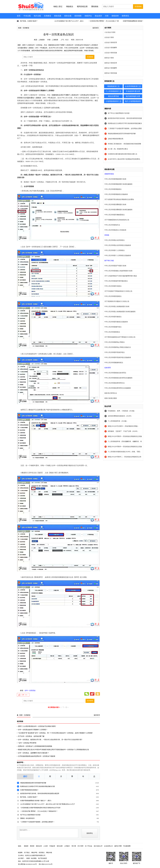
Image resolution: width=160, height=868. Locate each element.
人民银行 (67, 846)
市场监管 (52, 846)
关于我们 (27, 853)
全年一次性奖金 (30, 691)
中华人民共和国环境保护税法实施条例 (118, 357)
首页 (19, 16)
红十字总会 (89, 846)
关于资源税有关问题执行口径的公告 (117, 301)
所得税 (107, 235)
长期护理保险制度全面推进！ (30, 790)
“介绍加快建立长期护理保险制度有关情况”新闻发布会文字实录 (40, 808)
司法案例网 (127, 846)
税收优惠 (58, 16)
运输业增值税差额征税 (116, 139)
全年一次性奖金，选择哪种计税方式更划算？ (34, 753)
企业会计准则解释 (111, 48)
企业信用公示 (108, 846)
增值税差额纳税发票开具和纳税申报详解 (33, 783)
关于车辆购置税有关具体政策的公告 (117, 220)
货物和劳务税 (109, 174)
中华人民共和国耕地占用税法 (115, 342)
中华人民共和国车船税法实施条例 (116, 322)
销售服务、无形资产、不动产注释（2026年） (123, 431)
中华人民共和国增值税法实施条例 (116, 194)
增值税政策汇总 (113, 86)
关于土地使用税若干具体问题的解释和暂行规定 (121, 276)
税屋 (20, 28)
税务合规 (68, 16)
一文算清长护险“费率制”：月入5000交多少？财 (104, 21)
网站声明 (34, 853)
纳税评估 (88, 16)
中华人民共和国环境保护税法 (115, 352)
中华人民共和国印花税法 (113, 286)
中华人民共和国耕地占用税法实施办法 (118, 347)
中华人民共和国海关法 (112, 225)
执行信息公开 (98, 846)
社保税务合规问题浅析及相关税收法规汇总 (122, 154)
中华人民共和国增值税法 (113, 189)
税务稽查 (78, 16)
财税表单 (115, 16)
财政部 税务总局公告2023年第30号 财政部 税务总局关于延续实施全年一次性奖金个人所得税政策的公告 (53, 750)
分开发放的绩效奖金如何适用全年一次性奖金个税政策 (37, 756)
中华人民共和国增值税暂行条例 (115, 179)
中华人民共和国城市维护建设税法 (116, 281)
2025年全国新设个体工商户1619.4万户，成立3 (69, 21)
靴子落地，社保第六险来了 (29, 21)
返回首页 (96, 28)
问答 (107, 16)
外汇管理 (80, 846)
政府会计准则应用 (111, 63)
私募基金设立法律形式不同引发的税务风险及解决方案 (38, 786)
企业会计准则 (109, 37)
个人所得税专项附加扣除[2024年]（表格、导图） (125, 452)
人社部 (46, 846)
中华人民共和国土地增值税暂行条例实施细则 (120, 312)
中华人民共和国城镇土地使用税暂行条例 (118, 271)
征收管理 (108, 368)
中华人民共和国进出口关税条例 (115, 230)
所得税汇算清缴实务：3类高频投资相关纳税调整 (124, 144)
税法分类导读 (113, 96)
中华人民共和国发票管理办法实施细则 (118, 388)
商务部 (32, 846)
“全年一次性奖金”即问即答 (27, 743)
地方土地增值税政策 (133, 101)
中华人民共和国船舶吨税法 (114, 363)
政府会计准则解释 (111, 68)
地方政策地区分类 (133, 96)
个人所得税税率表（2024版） (118, 421)
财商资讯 (125, 16)
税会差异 (98, 16)
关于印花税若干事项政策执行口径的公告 (118, 291)
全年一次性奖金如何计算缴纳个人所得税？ (33, 730)
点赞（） (25, 695)
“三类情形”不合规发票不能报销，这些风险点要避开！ (37, 822)
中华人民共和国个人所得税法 (115, 250)
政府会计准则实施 (111, 73)
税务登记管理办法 (111, 393)
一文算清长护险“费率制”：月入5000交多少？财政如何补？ (39, 811)
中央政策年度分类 (133, 91)
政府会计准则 (109, 58)
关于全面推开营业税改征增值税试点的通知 (119, 199)
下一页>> (66, 707)
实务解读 (47, 16)
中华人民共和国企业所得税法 (115, 240)
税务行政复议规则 (111, 398)
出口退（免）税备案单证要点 (118, 149)
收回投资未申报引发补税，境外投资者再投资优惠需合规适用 (40, 793)
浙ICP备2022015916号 (46, 864)
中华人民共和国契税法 (112, 332)
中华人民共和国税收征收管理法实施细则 (118, 378)
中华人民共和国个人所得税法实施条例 (118, 256)
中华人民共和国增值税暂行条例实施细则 (118, 184)
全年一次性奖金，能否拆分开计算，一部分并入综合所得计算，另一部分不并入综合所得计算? (50, 740)
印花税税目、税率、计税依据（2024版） (122, 411)
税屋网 (20, 853)
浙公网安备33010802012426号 (27, 864)
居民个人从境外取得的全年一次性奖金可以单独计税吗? (37, 726)
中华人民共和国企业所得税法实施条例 (118, 245)
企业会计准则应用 (111, 43)
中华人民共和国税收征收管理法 (115, 373)
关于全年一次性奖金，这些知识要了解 (31, 736)
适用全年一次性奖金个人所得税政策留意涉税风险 (35, 746)
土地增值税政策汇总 (113, 101)
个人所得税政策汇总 (113, 91)
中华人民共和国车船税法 (113, 317)
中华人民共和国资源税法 (113, 296)
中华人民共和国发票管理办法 (115, 383)
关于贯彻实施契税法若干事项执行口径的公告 (120, 337)
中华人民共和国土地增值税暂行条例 (117, 306)
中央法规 (27, 16)
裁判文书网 (118, 846)
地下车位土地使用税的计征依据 (30, 815)
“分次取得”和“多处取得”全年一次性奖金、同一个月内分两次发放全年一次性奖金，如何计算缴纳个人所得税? (55, 733)
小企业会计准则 (110, 32)
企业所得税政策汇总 (133, 86)
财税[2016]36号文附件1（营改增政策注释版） (123, 426)
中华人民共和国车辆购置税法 (115, 215)
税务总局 (39, 846)
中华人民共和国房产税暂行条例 (115, 266)
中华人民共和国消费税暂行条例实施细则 (118, 210)
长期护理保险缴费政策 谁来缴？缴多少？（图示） (36, 801)
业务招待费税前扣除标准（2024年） (120, 416)
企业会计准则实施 (111, 53)
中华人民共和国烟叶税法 (113, 327)
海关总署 (60, 846)
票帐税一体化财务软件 (27, 818)
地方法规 (37, 16)
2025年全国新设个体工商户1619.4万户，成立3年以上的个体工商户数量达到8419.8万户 (48, 804)
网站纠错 (49, 853)
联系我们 (42, 853)
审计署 (74, 846)
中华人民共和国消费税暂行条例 (115, 205)
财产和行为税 (109, 261)
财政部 (26, 846)
